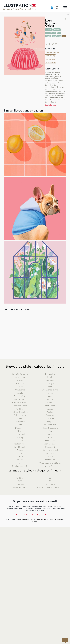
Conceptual (20, 422)
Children (20, 409)
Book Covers (20, 399)
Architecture (20, 390)
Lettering (50, 380)
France (18, 519)
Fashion (20, 441)
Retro (50, 438)
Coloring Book (20, 415)
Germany (26, 519)
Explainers (20, 484)
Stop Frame (50, 484)
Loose (50, 393)
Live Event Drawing (50, 390)
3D (50, 481)
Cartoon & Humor (20, 403)
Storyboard (50, 447)
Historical (20, 460)
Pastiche (50, 418)
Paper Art (50, 415)
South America (42, 519)
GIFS (20, 481)
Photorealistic (50, 425)
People (50, 422)
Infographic (50, 374)
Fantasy (20, 438)
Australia (58, 519)
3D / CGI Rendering (20, 374)
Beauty (20, 393)
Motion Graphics (20, 488)
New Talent (50, 406)
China (51, 519)
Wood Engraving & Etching (50, 463)
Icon (20, 463)
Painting (50, 412)
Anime (20, 387)
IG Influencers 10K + (20, 466)
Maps (50, 396)
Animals (20, 380)
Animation (20, 384)
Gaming (20, 450)
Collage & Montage (20, 412)
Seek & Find (50, 441)
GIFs (20, 453)
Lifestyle (50, 384)
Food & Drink (20, 447)
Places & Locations (50, 428)
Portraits (50, 434)
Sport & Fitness (50, 444)
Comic (20, 418)
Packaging (50, 409)
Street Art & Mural (50, 450)
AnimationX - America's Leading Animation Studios (35, 515)
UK (37, 521)
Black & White (20, 396)
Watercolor (50, 460)
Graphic (20, 457)
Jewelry (50, 377)
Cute (20, 425)
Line (50, 387)
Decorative (20, 428)
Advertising (20, 377)
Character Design (20, 406)
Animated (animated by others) (50, 488)
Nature (50, 403)
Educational (20, 434)
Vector (50, 457)
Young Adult (50, 466)
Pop (50, 431)
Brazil (33, 519)
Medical (50, 399)
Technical (50, 453)
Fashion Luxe (20, 444)
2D (50, 478)
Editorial (20, 431)
